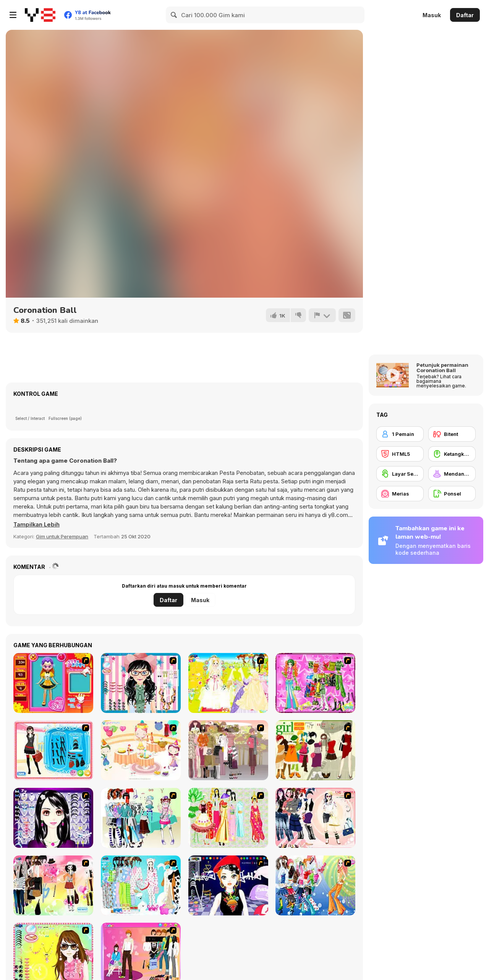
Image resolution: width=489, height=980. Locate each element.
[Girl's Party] (141, 750)
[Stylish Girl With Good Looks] (228, 885)
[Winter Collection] (141, 818)
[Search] (174, 15)
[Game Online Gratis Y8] (40, 15)
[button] (37, 525)
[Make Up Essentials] (53, 818)
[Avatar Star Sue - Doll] (53, 683)
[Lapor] (322, 315)
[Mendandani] (452, 474)
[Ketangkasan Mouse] (452, 454)
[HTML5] (400, 454)
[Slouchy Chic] (53, 885)
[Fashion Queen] (53, 750)
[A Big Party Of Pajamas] (141, 885)
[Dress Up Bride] (228, 683)
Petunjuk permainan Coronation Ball (442, 368)
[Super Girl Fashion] (315, 750)
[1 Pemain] (400, 434)
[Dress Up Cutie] (141, 683)
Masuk (432, 15)
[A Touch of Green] (315, 683)
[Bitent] (452, 434)
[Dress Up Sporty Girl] (315, 818)
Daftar (465, 15)
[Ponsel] (452, 494)
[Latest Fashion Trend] (315, 885)
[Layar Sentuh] (400, 474)
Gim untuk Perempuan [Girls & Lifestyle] (62, 536)
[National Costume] (228, 818)
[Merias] (400, 494)
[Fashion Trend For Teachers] (228, 750)
